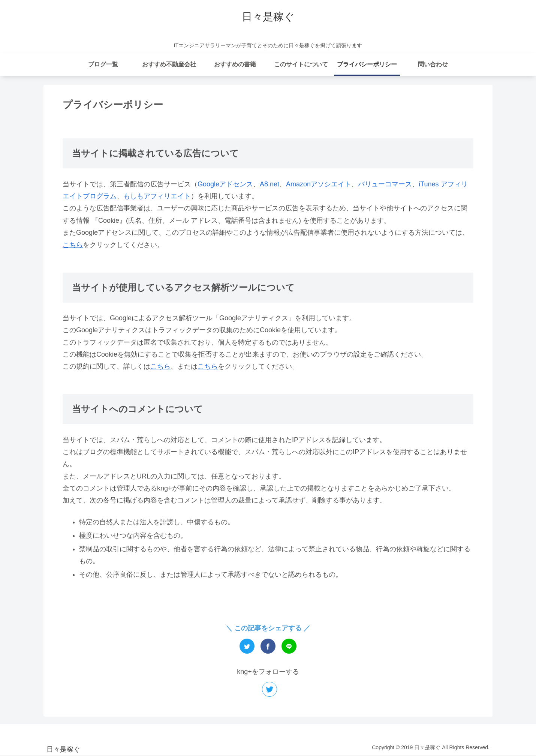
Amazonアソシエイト (319, 184)
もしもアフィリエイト (157, 196)
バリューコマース (385, 184)
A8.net (269, 184)
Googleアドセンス (225, 184)
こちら (73, 245)
